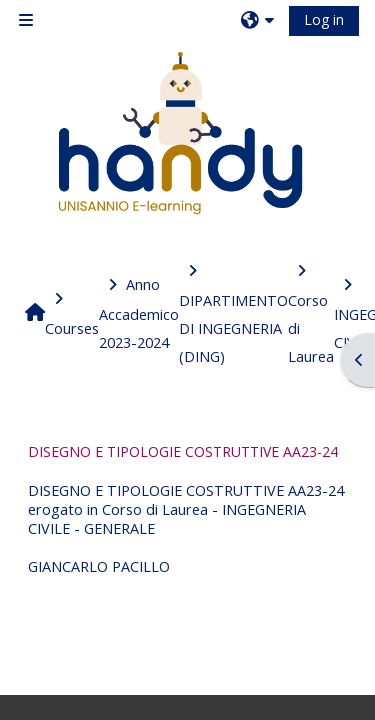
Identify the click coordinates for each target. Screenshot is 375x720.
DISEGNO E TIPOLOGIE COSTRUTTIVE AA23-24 (183, 451)
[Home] (180, 133)
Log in (324, 19)
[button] (260, 20)
